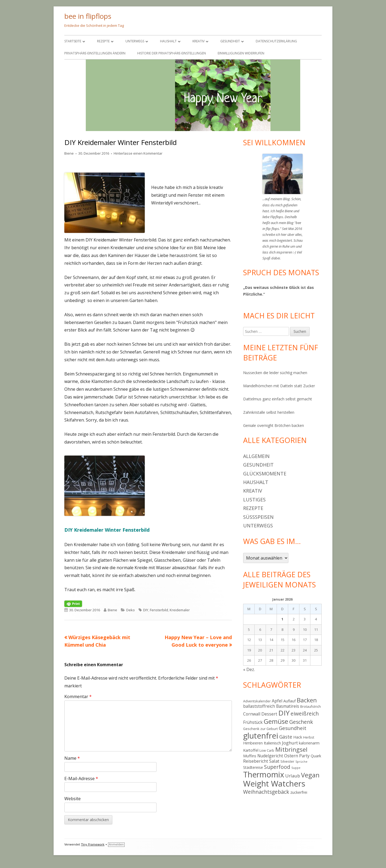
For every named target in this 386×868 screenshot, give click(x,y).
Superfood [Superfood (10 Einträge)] (277, 767)
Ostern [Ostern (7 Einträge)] (291, 756)
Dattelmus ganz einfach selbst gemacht (278, 399)
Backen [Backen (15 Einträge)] (307, 700)
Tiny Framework (93, 845)
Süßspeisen (258, 517)
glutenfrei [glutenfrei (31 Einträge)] (261, 735)
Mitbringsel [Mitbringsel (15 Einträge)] (291, 749)
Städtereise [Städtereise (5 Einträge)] (253, 767)
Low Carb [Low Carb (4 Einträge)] (267, 750)
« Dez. (249, 669)
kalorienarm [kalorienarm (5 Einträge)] (309, 743)
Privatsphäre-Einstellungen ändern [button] (95, 53)
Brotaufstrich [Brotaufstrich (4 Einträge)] (311, 706)
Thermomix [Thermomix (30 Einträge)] (264, 774)
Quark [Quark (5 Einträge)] (316, 756)
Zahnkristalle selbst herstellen (269, 412)
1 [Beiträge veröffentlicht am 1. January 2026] (282, 619)
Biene (69, 153)
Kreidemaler (180, 610)
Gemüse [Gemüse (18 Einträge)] (276, 721)
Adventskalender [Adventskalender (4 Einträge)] (257, 701)
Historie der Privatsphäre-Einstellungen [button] (172, 53)
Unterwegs (135, 41)
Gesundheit (230, 41)
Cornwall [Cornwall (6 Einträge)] (252, 714)
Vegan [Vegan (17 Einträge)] (310, 775)
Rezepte (103, 41)
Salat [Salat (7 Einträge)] (274, 761)
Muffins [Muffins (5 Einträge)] (250, 756)
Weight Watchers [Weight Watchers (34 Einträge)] (274, 784)
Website (73, 799)
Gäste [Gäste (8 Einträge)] (286, 737)
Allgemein (256, 456)
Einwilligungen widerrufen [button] (241, 53)
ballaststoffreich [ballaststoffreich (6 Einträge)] (259, 706)
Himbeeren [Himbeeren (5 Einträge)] (253, 743)
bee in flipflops (88, 16)
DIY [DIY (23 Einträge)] (284, 713)
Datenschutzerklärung (276, 41)
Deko (131, 610)
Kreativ (198, 41)
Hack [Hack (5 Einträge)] (298, 737)
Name (72, 758)
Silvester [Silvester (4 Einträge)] (287, 761)
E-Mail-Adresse (81, 778)
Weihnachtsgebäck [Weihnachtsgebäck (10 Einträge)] (266, 792)
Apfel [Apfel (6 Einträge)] (277, 701)
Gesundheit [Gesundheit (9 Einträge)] (293, 728)
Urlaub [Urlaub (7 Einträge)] (293, 776)
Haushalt (168, 41)
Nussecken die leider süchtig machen (275, 373)
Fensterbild (159, 610)
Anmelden (116, 845)
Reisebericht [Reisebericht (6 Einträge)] (256, 761)
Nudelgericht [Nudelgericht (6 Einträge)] (270, 756)
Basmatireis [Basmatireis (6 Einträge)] (288, 706)
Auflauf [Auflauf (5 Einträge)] (289, 701)
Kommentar (78, 696)
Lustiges (254, 500)
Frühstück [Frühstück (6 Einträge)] (253, 722)
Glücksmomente (265, 474)
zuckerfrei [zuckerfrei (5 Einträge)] (299, 792)
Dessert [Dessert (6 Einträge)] (269, 714)
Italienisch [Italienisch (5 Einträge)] (272, 743)
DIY (146, 610)
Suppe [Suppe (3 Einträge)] (296, 768)
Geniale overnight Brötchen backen (274, 425)
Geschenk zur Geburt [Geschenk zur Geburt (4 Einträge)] (260, 729)
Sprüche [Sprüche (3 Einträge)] (301, 762)
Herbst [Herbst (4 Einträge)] (309, 737)
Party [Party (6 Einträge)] (304, 756)
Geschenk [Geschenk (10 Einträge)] (301, 722)
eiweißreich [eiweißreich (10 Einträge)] (305, 714)
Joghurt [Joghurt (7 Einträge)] (290, 743)
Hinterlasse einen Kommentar (138, 153)
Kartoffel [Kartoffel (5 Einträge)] (251, 750)
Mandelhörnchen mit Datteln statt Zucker (279, 386)
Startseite (73, 41)
